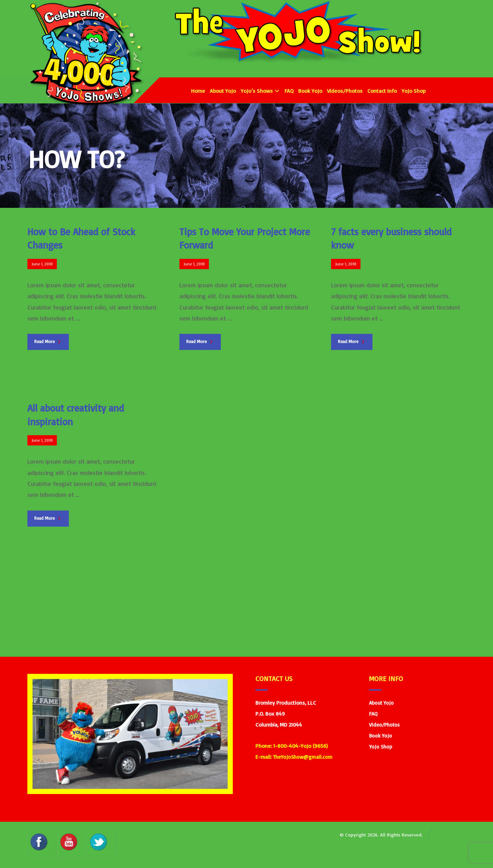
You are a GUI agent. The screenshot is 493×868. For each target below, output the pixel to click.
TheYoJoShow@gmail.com (303, 757)
